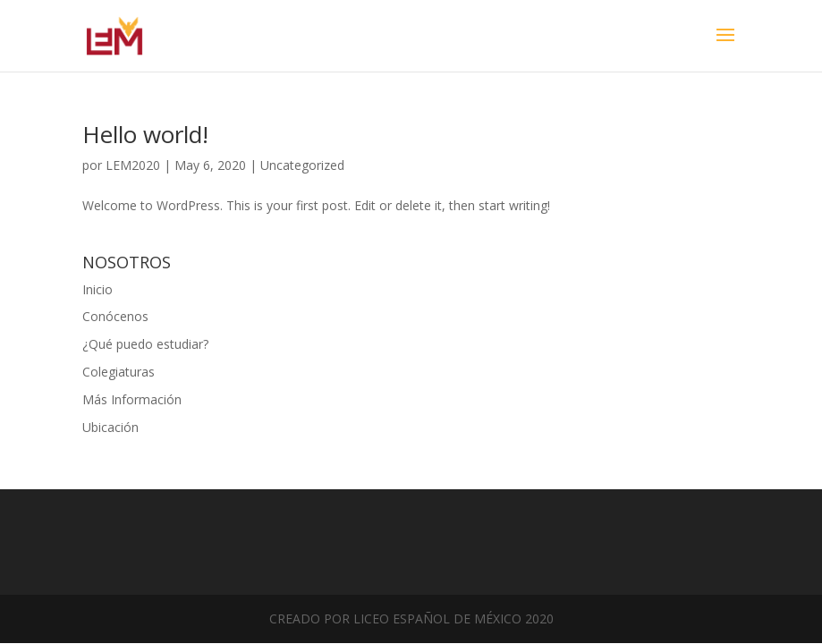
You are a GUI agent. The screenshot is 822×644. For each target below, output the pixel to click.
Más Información (132, 399)
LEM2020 (133, 165)
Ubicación (110, 427)
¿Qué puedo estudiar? (145, 344)
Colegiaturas (119, 372)
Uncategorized (302, 165)
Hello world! (145, 134)
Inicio (97, 289)
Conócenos (115, 316)
